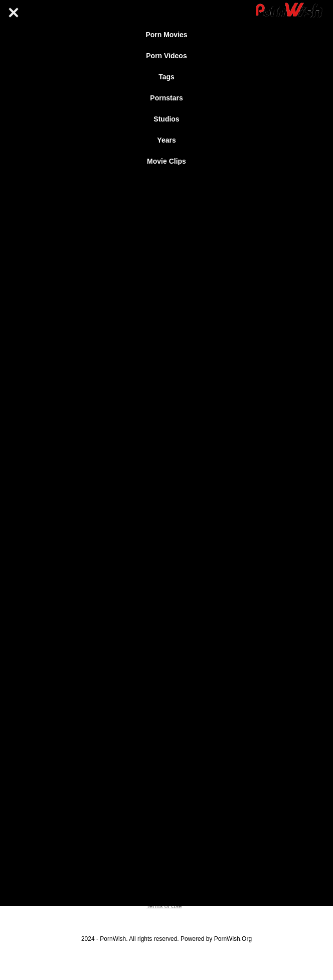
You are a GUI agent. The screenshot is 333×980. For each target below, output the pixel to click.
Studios (166, 119)
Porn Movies (166, 35)
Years (166, 140)
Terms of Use (164, 906)
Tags (166, 77)
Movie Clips (166, 161)
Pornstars (166, 98)
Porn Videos (166, 56)
